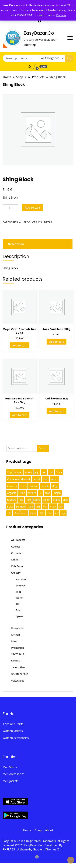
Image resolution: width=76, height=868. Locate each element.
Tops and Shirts (13, 724)
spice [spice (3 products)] (10, 506)
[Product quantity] (10, 208)
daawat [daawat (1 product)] (26, 479)
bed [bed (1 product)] (44, 472)
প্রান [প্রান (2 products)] (9, 513)
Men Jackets (11, 781)
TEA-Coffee (18, 667)
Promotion (18, 648)
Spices (20, 616)
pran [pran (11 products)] (47, 493)
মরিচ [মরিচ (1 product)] (16, 513)
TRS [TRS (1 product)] (38, 506)
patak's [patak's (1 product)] (32, 493)
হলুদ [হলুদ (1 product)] (63, 513)
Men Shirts (10, 767)
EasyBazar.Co (39, 33)
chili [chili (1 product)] (51, 472)
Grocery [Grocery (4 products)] (12, 486)
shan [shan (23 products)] (66, 500)
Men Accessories (14, 774)
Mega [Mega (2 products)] (55, 486)
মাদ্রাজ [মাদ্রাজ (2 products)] (33, 513)
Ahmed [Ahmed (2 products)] (18, 472)
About (49, 830)
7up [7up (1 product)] (9, 472)
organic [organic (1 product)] (12, 493)
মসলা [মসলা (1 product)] (24, 513)
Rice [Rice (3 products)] (28, 500)
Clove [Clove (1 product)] (59, 472)
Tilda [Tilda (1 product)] (30, 506)
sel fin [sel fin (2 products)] (46, 500)
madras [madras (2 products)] (34, 486)
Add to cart (32, 208)
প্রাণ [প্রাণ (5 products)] (61, 506)
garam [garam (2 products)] (54, 479)
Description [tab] (16, 244)
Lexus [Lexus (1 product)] (23, 486)
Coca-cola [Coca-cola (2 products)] (13, 479)
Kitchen (15, 635)
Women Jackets (13, 731)
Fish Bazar (45, 222)
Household (17, 628)
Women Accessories (16, 738)
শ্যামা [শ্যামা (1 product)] (49, 513)
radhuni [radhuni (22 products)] (12, 500)
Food (19, 592)
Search (43, 448)
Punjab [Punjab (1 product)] (57, 493)
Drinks (15, 560)
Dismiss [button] (61, 15)
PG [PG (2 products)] (40, 493)
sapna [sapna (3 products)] (37, 500)
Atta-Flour (21, 579)
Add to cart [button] (20, 345)
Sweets (15, 661)
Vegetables (18, 681)
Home (27, 830)
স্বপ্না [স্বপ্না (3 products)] (56, 513)
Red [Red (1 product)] (21, 500)
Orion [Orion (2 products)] (22, 493)
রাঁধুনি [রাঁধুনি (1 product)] (42, 513)
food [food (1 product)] (45, 479)
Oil (18, 604)
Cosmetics (17, 553)
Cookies (16, 547)
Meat (14, 641)
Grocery (16, 573)
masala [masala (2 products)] (45, 486)
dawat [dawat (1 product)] (36, 479)
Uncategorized (20, 674)
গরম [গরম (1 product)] (45, 506)
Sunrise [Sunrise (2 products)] (20, 506)
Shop (38, 830)
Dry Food (21, 586)
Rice (18, 610)
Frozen (20, 598)
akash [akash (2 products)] (28, 472)
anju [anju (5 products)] (37, 472)
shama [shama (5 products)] (56, 500)
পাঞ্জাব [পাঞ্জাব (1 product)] (53, 506)
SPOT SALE (18, 654)
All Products (28, 222)
